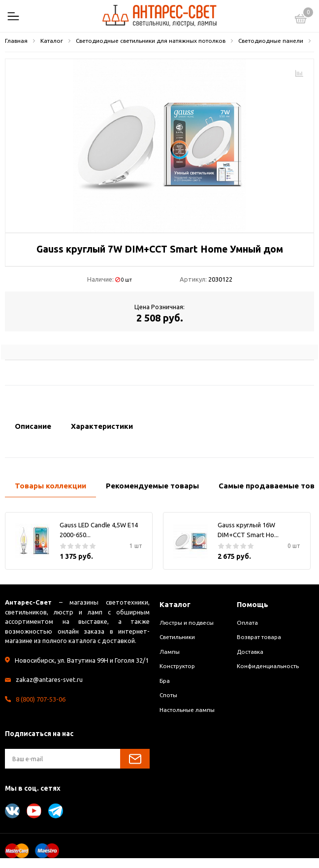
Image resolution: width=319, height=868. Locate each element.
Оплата (247, 623)
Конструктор (177, 666)
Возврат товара (259, 637)
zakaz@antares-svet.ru (49, 679)
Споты (168, 695)
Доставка (250, 652)
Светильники (177, 637)
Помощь (253, 604)
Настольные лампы (187, 710)
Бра (165, 681)
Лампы (170, 652)
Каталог (175, 604)
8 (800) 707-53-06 (41, 699)
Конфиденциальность (268, 666)
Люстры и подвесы (187, 623)
